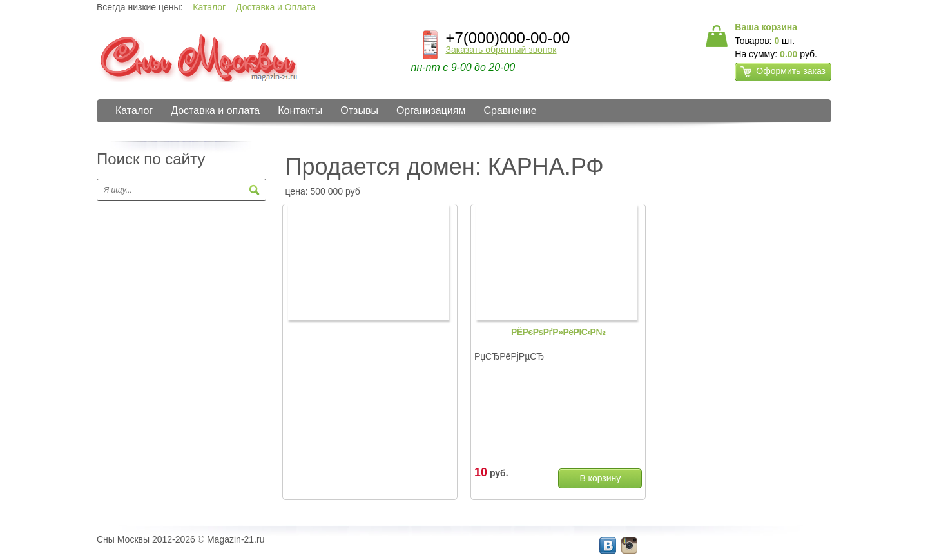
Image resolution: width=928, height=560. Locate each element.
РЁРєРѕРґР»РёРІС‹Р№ (558, 332)
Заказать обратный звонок (501, 50)
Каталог (209, 7)
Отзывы (359, 111)
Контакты (300, 111)
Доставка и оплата (215, 111)
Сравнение (510, 111)
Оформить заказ (783, 72)
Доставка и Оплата (276, 7)
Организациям (431, 111)
